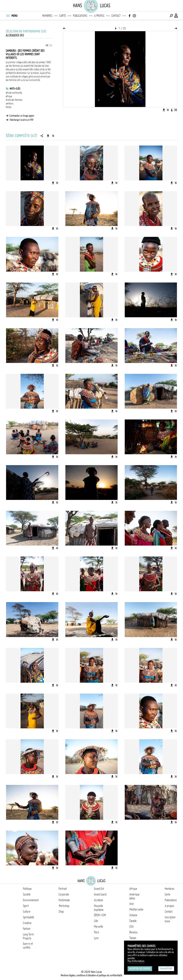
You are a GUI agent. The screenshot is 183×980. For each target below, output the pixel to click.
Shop (61, 912)
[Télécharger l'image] (164, 110)
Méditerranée (136, 909)
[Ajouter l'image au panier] (168, 110)
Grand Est (99, 889)
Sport (26, 906)
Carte (63, 16)
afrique (9, 96)
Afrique (133, 889)
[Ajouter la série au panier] (53, 136)
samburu (10, 103)
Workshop (64, 906)
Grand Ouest (100, 894)
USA (131, 926)
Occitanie (99, 900)
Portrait (63, 889)
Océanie (133, 915)
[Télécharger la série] (48, 136)
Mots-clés (15, 89)
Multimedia (64, 900)
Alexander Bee (15, 35)
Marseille (99, 926)
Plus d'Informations (136, 961)
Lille (96, 921)
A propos (99, 16)
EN (51, 45)
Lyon (96, 938)
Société (27, 894)
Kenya (8, 107)
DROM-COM (100, 915)
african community (14, 93)
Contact (116, 16)
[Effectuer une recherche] (171, 16)
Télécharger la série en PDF (22, 120)
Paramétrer (166, 969)
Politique (27, 889)
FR (47, 45)
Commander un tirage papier (22, 116)
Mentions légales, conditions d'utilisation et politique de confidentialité (91, 975)
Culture (27, 912)
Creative (27, 923)
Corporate (64, 894)
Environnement (31, 900)
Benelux (133, 932)
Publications (80, 16)
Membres (47, 16)
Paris (97, 932)
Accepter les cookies (140, 969)
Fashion (27, 929)
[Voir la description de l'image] (172, 110)
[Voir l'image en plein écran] (176, 110)
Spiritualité (28, 917)
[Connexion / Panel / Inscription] (176, 16)
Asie (132, 904)
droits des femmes (14, 100)
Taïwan (133, 938)
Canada (133, 921)
